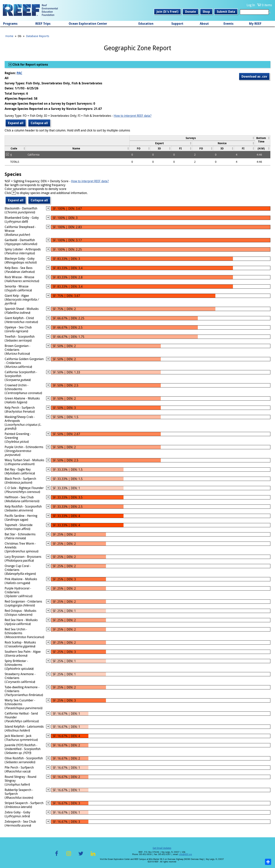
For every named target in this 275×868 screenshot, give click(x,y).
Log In (251, 5)
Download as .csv (254, 76)
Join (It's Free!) (167, 12)
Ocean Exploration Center (88, 24)
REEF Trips (43, 24)
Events (228, 24)
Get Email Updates (162, 848)
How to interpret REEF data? (133, 116)
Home (9, 36)
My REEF (255, 24)
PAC (19, 73)
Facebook (57, 856)
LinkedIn (93, 856)
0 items (267, 5)
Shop (206, 12)
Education (146, 24)
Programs (10, 24)
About (204, 24)
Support (177, 24)
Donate (190, 12)
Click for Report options (30, 64)
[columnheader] (192, 138)
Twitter (81, 856)
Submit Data (226, 12)
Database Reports (38, 36)
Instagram (69, 856)
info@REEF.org (185, 854)
